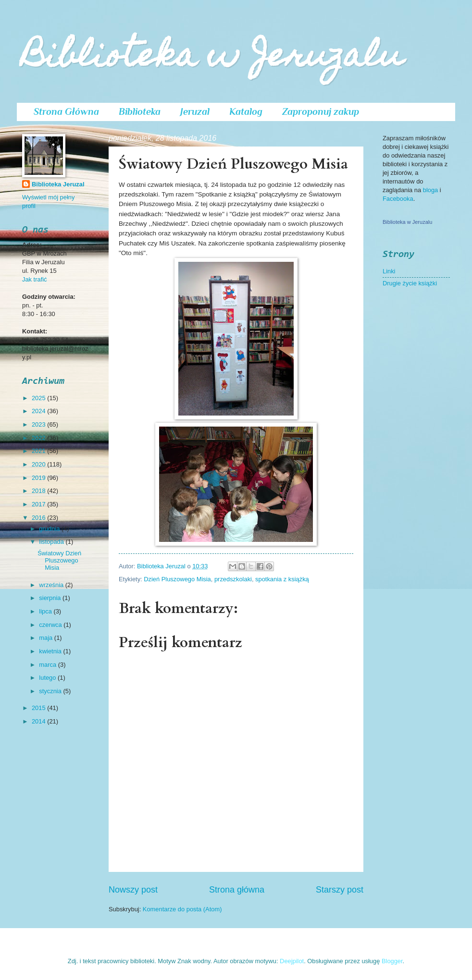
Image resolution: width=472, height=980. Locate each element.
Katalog (246, 111)
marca (48, 665)
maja (46, 638)
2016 (39, 518)
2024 (39, 411)
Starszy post (340, 890)
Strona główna (237, 890)
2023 (39, 424)
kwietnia (51, 651)
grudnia (50, 529)
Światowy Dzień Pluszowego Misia (59, 561)
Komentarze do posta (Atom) (182, 909)
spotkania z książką (282, 579)
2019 (39, 478)
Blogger (392, 961)
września (52, 585)
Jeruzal (195, 111)
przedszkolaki (233, 579)
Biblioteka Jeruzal (58, 184)
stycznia (51, 691)
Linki (389, 271)
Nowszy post (133, 890)
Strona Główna (66, 111)
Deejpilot (292, 961)
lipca (46, 611)
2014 (39, 721)
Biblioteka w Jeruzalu (213, 58)
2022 (39, 438)
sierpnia (51, 598)
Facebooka (398, 199)
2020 (39, 464)
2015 (39, 708)
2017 (39, 504)
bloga (431, 190)
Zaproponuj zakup (321, 111)
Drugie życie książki (410, 283)
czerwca (51, 625)
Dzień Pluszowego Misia (177, 579)
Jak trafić (35, 279)
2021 (39, 451)
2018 (39, 491)
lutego (48, 678)
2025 (39, 398)
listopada (52, 542)
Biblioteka (140, 111)
